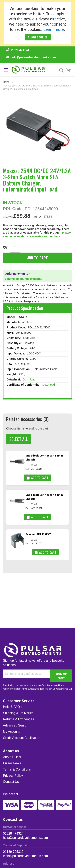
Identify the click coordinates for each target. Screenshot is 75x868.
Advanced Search (16, 725)
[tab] (37, 308)
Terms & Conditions (17, 769)
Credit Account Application (22, 738)
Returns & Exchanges (18, 719)
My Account (11, 732)
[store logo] (28, 70)
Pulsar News (12, 763)
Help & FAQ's (13, 707)
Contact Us (11, 782)
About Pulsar (12, 757)
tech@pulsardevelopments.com (25, 856)
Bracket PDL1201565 (38, 534)
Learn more (54, 29)
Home (6, 82)
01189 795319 (13, 852)
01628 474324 (20, 50)
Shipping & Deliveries (18, 713)
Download (29, 379)
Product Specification (25, 308)
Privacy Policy (13, 776)
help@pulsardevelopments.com (33, 57)
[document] (37, 23)
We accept (10, 794)
